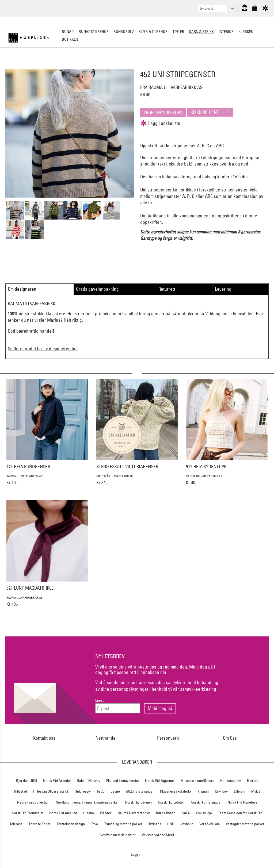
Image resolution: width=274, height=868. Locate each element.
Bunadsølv (124, 32)
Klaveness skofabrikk (176, 791)
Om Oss (230, 738)
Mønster (123, 66)
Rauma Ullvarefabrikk (134, 813)
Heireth (253, 781)
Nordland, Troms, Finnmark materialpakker (87, 802)
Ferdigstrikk (84, 66)
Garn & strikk (201, 32)
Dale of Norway (88, 781)
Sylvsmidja (204, 813)
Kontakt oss (44, 738)
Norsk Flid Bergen (138, 802)
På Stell (106, 813)
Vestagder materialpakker (245, 824)
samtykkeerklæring (198, 689)
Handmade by (231, 781)
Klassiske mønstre (153, 66)
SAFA (186, 813)
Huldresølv (83, 791)
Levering (223, 289)
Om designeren (22, 289)
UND (171, 824)
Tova (94, 824)
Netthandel (106, 738)
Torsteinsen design (71, 824)
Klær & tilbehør (153, 32)
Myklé (256, 791)
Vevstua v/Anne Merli (158, 835)
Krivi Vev (221, 791)
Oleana (89, 813)
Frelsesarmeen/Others (197, 781)
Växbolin (187, 824)
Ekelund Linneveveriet (123, 781)
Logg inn (137, 854)
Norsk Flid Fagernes (160, 781)
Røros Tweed (166, 813)
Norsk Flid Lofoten (171, 802)
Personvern (168, 738)
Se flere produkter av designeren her (43, 349)
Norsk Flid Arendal (57, 781)
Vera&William (210, 824)
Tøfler (178, 32)
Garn (105, 66)
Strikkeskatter (219, 66)
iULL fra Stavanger (140, 791)
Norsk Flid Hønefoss (242, 802)
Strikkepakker (54, 66)
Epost (99, 700)
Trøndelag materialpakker (123, 824)
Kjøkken (246, 32)
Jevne (115, 791)
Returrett (167, 289)
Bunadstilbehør (94, 32)
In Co (101, 791)
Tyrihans (155, 824)
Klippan (203, 791)
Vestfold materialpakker (118, 835)
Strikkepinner (187, 66)
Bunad (68, 32)
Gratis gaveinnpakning (97, 289)
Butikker (70, 39)
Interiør (226, 32)
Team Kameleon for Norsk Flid (240, 813)
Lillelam (239, 791)
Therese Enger (40, 824)
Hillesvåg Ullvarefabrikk (51, 791)
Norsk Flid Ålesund (63, 813)
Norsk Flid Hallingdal (206, 802)
